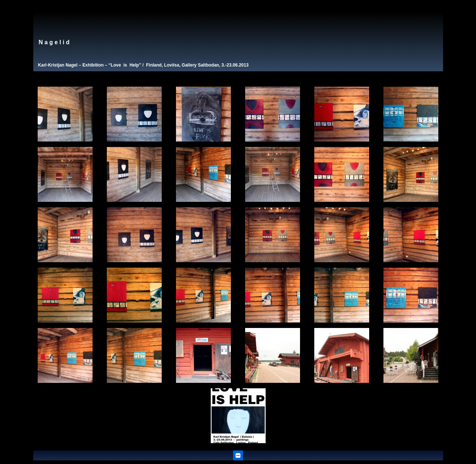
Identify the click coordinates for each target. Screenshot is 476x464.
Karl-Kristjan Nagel (58, 65)
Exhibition (93, 65)
